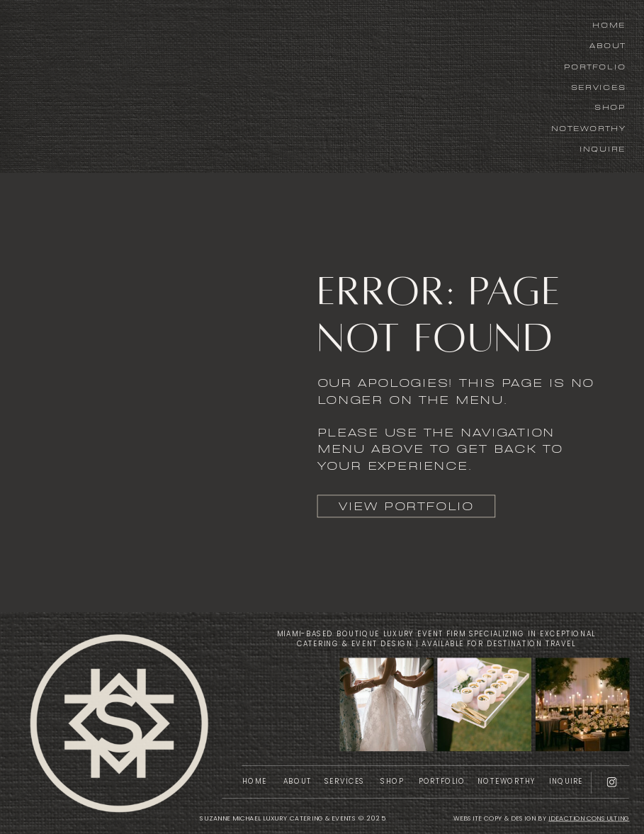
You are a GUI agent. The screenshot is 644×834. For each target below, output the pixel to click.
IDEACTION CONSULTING (589, 818)
